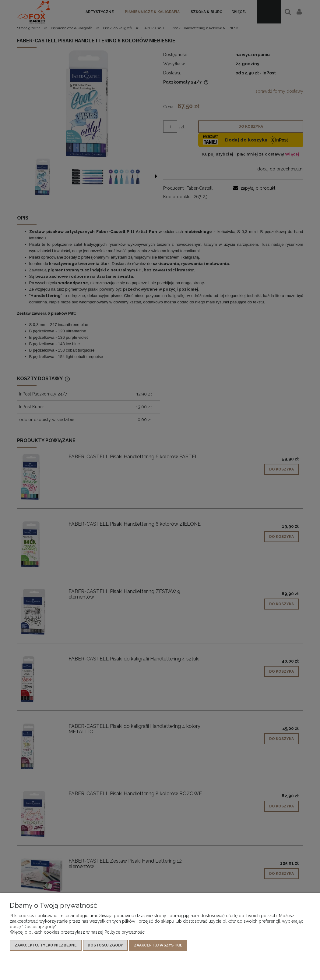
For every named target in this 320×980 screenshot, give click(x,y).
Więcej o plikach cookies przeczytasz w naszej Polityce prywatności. (78, 932)
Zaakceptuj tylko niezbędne (46, 945)
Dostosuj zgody (105, 945)
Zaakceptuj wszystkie (158, 945)
